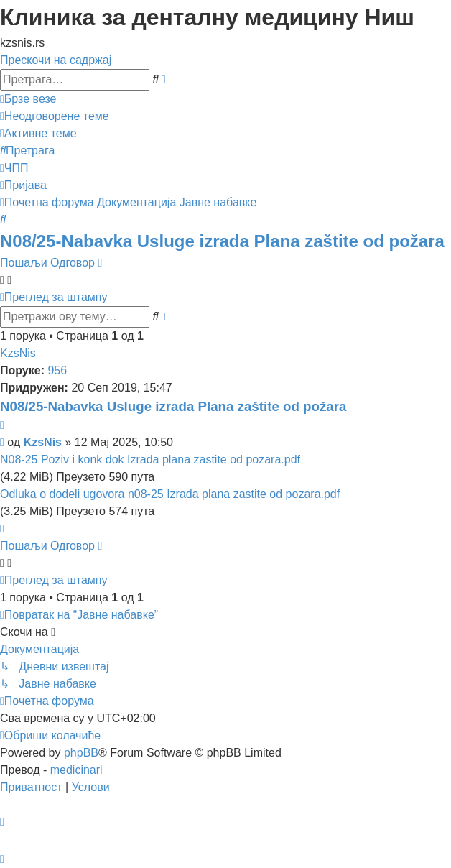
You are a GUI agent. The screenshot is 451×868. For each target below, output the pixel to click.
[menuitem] (55, 116)
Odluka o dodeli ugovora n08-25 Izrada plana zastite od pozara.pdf (170, 494)
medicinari (76, 770)
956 (57, 370)
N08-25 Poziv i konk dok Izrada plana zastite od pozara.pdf (150, 460)
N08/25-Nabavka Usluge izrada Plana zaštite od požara (222, 241)
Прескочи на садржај (56, 60)
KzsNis (18, 353)
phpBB (81, 753)
